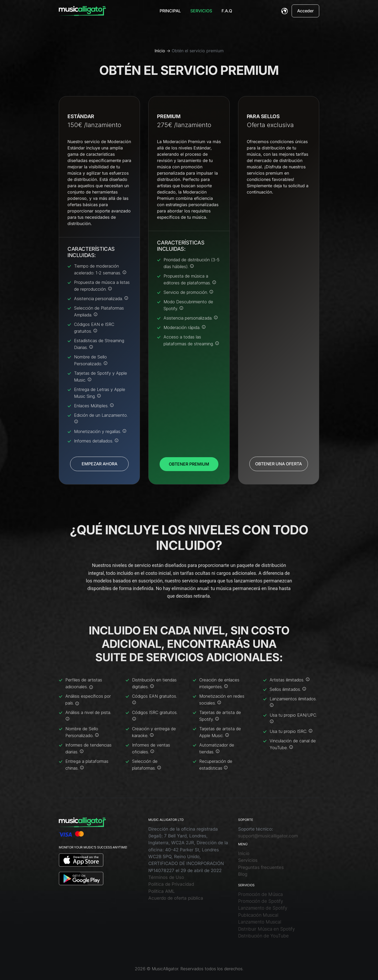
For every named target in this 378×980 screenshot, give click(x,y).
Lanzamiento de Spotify (263, 908)
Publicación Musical (258, 915)
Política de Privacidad (171, 884)
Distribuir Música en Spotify (266, 929)
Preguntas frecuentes (261, 867)
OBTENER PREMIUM (189, 464)
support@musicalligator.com (268, 836)
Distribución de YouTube (263, 936)
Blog (243, 874)
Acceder (305, 11)
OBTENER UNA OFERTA (279, 464)
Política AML (162, 891)
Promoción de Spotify (261, 901)
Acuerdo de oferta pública (176, 898)
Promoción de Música (260, 894)
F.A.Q (227, 11)
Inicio (160, 51)
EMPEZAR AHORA (99, 464)
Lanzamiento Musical (260, 922)
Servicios (201, 11)
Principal (170, 11)
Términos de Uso (166, 877)
